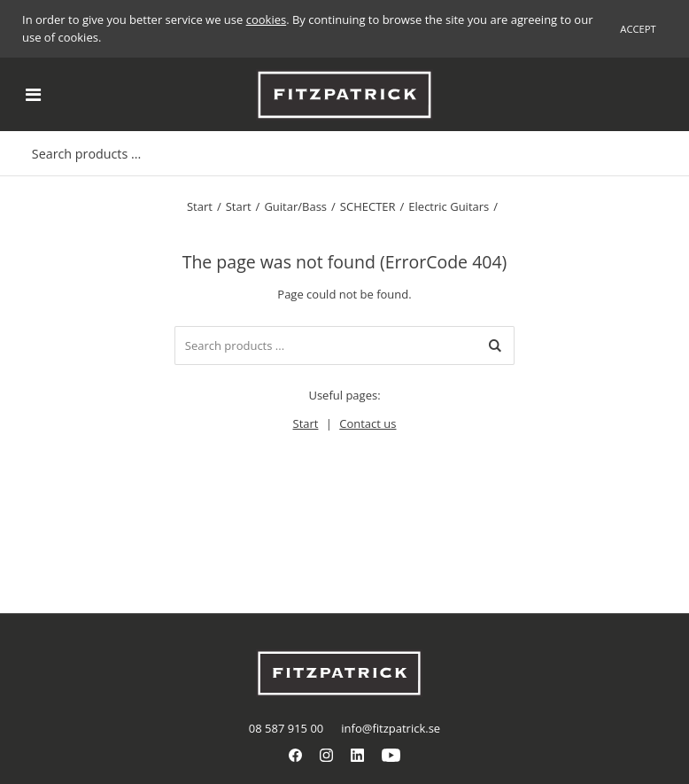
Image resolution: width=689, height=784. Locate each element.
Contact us (368, 423)
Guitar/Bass (295, 206)
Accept (638, 29)
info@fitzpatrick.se (391, 728)
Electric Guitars (449, 206)
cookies (266, 19)
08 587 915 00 (286, 728)
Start (200, 206)
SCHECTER (368, 206)
